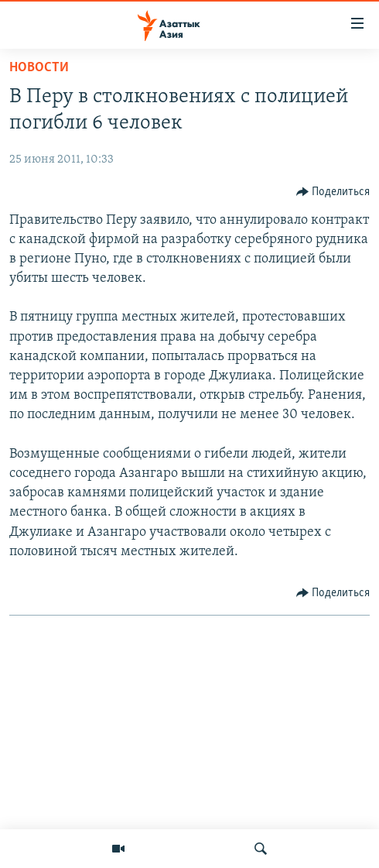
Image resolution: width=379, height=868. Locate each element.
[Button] (333, 192)
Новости (39, 68)
